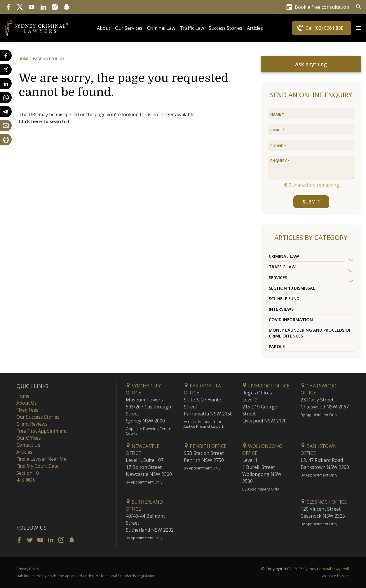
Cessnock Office (324, 502)
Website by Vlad (336, 576)
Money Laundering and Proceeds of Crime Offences (310, 333)
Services (278, 278)
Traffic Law (192, 28)
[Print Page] (6, 140)
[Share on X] (6, 69)
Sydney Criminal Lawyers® (326, 569)
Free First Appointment (42, 431)
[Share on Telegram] (6, 112)
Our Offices (29, 438)
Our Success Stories (38, 417)
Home (24, 59)
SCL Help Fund (284, 299)
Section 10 (28, 473)
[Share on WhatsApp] (6, 98)
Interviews (281, 309)
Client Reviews (32, 424)
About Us (27, 403)
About (104, 28)
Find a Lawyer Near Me (41, 459)
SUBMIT (311, 202)
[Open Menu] (358, 28)
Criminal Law (161, 28)
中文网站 (26, 480)
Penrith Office (205, 446)
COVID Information (291, 320)
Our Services (129, 28)
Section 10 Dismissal (292, 288)
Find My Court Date (38, 466)
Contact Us (28, 445)
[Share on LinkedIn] (6, 83)
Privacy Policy (28, 569)
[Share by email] (6, 126)
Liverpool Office (266, 386)
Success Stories (225, 28)
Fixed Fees (27, 410)
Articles (255, 28)
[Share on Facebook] (6, 55)
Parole (277, 346)
